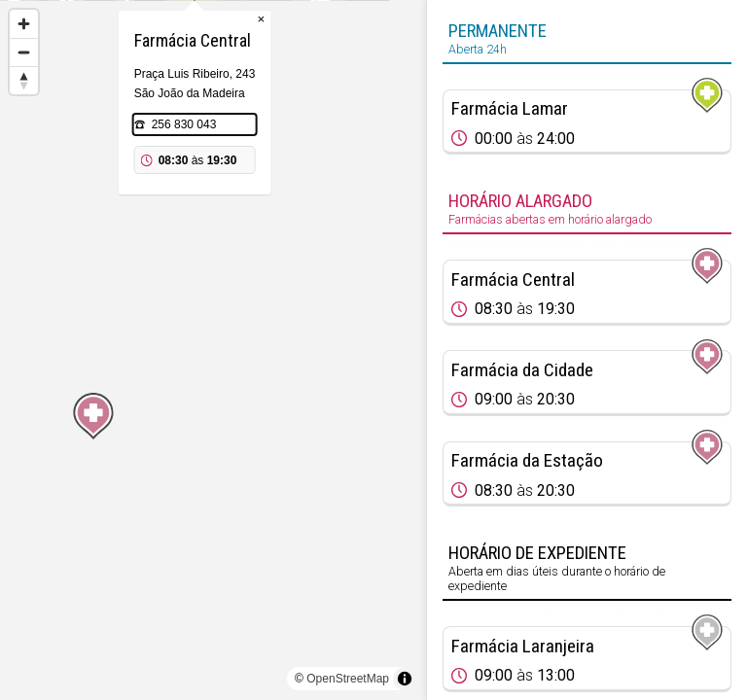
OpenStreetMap (348, 679)
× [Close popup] (280, 116)
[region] (213, 350)
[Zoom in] (24, 24)
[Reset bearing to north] (24, 80)
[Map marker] (213, 327)
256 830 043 (203, 222)
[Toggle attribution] (405, 679)
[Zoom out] (24, 52)
